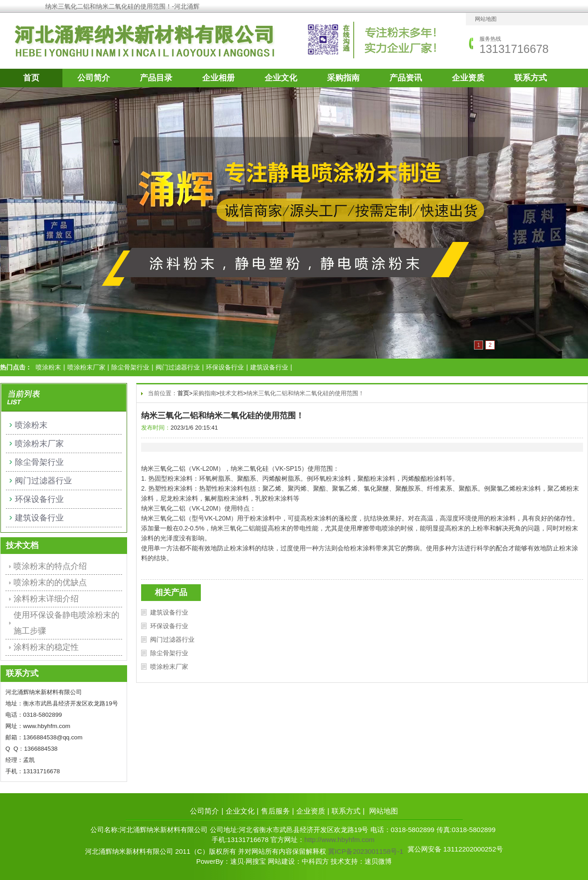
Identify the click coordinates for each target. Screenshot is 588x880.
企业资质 (468, 78)
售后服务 (275, 811)
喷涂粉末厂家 (86, 367)
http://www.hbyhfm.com (339, 840)
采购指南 (343, 78)
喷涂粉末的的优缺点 (50, 582)
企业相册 (218, 78)
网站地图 (486, 19)
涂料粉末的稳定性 (46, 647)
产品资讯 (406, 78)
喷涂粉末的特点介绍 (50, 566)
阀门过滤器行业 (178, 367)
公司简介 (94, 78)
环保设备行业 (225, 367)
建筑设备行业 (269, 367)
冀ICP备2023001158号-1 (366, 851)
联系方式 (531, 78)
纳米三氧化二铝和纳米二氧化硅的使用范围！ (305, 393)
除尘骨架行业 (130, 367)
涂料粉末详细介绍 (46, 599)
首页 (31, 78)
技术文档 (231, 393)
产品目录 (156, 78)
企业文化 (281, 78)
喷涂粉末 (48, 367)
